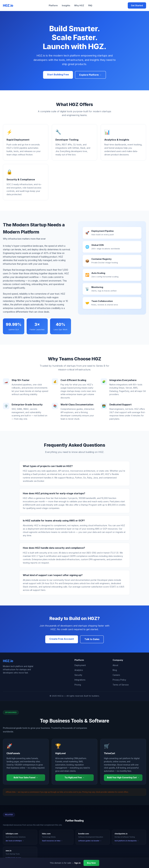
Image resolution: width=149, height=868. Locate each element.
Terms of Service (121, 685)
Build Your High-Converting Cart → (123, 778)
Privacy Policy (119, 680)
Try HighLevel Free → (74, 778)
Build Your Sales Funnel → (26, 778)
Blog (115, 670)
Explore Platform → (90, 75)
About (115, 665)
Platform (53, 5)
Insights (66, 5)
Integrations (80, 680)
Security (78, 675)
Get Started (137, 5)
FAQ (90, 5)
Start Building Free (58, 74)
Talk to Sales (92, 639)
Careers (116, 675)
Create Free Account (62, 639)
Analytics (79, 670)
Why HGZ (79, 5)
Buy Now (91, 863)
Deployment (80, 665)
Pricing (78, 685)
